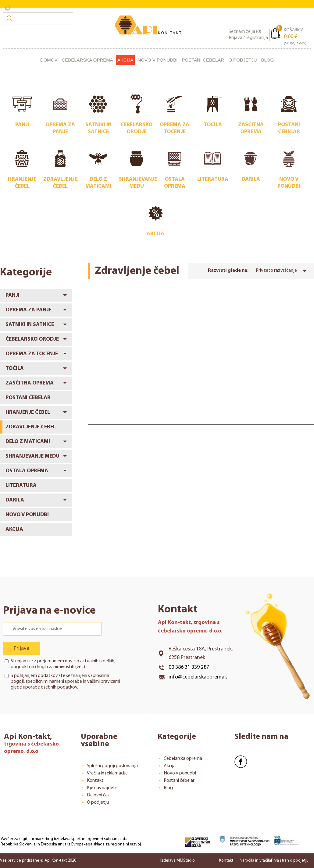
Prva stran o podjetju (290, 861)
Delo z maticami (28, 442)
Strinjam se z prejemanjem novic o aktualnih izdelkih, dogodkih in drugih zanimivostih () (63, 664)
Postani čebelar (203, 60)
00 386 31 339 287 (189, 667)
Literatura (21, 485)
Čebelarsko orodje (32, 339)
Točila (15, 368)
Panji (12, 295)
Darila (15, 500)
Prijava (21, 648)
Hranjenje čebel (28, 412)
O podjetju (243, 60)
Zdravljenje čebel (31, 427)
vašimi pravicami (104, 682)
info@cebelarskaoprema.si (199, 677)
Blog (268, 60)
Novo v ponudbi (157, 60)
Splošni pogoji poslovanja (112, 766)
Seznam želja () (245, 32)
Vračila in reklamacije (107, 773)
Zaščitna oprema (30, 383)
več (80, 667)
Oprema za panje (29, 310)
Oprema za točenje (32, 354)
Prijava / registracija (248, 38)
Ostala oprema (27, 471)
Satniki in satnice (30, 325)
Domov (49, 60)
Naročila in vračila (255, 861)
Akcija (125, 60)
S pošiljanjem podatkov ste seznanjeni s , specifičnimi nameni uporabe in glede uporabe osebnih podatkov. (65, 682)
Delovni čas (98, 795)
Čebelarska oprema (87, 60)
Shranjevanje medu (32, 456)
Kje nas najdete (102, 788)
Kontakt (95, 781)
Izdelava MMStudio (178, 861)
